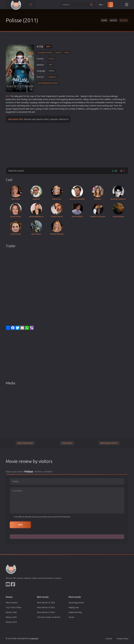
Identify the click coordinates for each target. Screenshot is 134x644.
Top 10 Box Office (14, 607)
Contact (109, 639)
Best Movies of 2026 (46, 603)
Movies (113, 20)
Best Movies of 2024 (46, 612)
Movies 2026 (11, 612)
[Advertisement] (67, 145)
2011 (48, 47)
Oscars (72, 617)
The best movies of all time (49, 617)
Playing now (74, 607)
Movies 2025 (11, 617)
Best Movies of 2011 (109, 443)
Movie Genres (12, 603)
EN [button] (101, 5)
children (108, 99)
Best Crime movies (25, 443)
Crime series (67, 443)
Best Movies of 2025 (46, 607)
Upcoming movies (76, 603)
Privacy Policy (122, 639)
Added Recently (75, 612)
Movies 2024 (11, 622)
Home (104, 20)
